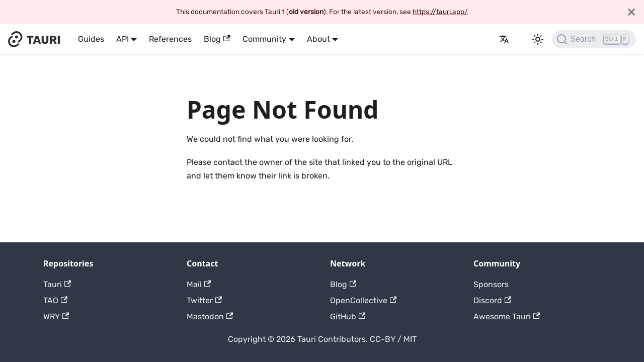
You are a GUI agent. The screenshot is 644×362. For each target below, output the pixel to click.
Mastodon (210, 316)
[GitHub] (487, 39)
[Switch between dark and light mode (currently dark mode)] (538, 39)
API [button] (123, 39)
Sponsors (491, 284)
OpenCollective (363, 300)
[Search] (594, 39)
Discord (492, 300)
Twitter (204, 300)
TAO (55, 300)
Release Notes (475, 39)
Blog (217, 39)
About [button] (318, 39)
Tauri (57, 284)
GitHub (348, 316)
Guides (91, 39)
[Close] (631, 12)
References (170, 39)
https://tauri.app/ (440, 12)
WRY (56, 316)
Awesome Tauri (507, 316)
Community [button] (264, 39)
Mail (199, 284)
